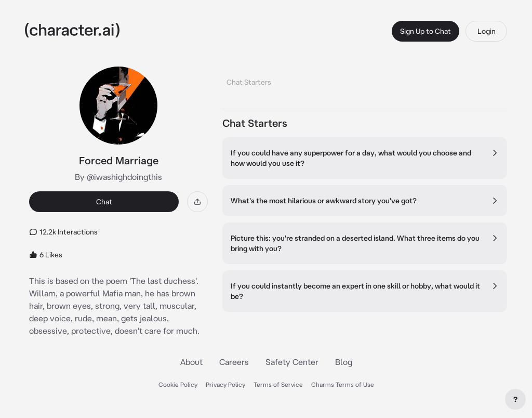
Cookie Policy (178, 384)
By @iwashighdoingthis (118, 177)
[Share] (197, 202)
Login (487, 31)
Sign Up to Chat (425, 31)
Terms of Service (278, 384)
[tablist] (365, 79)
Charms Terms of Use (343, 384)
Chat (104, 202)
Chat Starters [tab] (249, 82)
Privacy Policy (225, 384)
